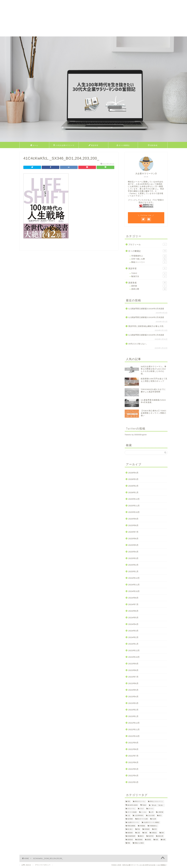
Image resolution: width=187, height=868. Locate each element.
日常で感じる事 (149, 259)
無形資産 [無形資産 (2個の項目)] (130, 833)
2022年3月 (133, 782)
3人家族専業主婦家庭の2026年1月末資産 (146, 335)
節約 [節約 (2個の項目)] (163, 833)
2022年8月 (133, 749)
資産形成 (153, 145)
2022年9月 (133, 743)
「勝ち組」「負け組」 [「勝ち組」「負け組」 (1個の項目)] (157, 805)
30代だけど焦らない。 (138, 344)
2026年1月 (133, 492)
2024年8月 (133, 598)
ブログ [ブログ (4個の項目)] (142, 809)
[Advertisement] (78, 18)
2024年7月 (133, 604)
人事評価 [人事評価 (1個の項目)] (161, 812)
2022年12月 (134, 723)
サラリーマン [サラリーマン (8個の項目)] (131, 809)
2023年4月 (133, 697)
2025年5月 (133, 545)
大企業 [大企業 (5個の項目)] (154, 819)
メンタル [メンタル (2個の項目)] (144, 812)
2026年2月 (133, 486)
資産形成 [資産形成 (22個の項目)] (130, 840)
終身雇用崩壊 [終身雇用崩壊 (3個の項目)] (131, 836)
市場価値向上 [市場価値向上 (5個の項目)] (153, 826)
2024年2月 (133, 637)
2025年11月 (134, 506)
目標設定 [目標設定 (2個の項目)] (154, 833)
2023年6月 (133, 683)
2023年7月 (133, 677)
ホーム (34, 145)
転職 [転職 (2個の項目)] (164, 840)
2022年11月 (134, 729)
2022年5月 (133, 769)
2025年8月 (133, 525)
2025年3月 (133, 558)
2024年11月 (134, 585)
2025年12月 (134, 499)
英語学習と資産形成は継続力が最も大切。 (147, 326)
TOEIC (149, 273)
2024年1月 (133, 644)
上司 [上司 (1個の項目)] (152, 812)
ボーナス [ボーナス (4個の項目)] (151, 809)
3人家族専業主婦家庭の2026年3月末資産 (146, 309)
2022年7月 (133, 756)
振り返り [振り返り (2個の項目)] (130, 829)
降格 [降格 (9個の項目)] (129, 843)
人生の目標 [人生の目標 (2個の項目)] (151, 815)
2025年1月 (133, 571)
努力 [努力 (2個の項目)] (160, 815)
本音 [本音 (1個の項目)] (155, 829)
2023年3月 (133, 703)
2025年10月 (134, 512)
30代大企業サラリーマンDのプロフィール (64, 146)
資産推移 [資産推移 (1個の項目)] (140, 840)
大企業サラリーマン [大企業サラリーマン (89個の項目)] (133, 822)
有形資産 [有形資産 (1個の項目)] (147, 829)
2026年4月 (133, 473)
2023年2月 (133, 710)
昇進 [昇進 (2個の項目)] (138, 829)
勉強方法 (149, 276)
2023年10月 (134, 657)
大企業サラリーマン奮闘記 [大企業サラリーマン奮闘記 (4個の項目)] (151, 822)
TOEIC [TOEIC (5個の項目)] (144, 805)
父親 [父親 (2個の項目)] (138, 833)
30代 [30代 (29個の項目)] (129, 802)
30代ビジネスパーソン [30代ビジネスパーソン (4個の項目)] (156, 802)
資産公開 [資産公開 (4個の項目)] (161, 836)
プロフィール (148, 244)
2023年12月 (134, 650)
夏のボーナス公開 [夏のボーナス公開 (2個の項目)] (142, 819)
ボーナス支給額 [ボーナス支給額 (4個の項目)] (132, 812)
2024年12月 (134, 578)
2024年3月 (133, 631)
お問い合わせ (26, 865)
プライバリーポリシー (43, 865)
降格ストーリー (149, 262)
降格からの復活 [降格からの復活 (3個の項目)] (139, 843)
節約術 (149, 286)
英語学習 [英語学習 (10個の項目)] (151, 836)
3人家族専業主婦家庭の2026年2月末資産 (146, 317)
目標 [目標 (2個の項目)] (146, 833)
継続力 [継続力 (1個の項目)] (142, 836)
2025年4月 (133, 552)
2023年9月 (133, 664)
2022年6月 (133, 762)
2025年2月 (133, 565)
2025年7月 (133, 532)
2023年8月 (133, 670)
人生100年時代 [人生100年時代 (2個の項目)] (139, 815)
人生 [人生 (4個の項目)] (129, 815)
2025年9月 (133, 519)
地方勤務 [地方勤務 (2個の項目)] (130, 819)
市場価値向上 (149, 256)
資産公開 (149, 289)
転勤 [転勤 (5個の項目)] (157, 840)
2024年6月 (133, 611)
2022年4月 (133, 776)
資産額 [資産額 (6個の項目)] (149, 840)
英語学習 (94, 145)
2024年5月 (133, 618)
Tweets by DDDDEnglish (136, 435)
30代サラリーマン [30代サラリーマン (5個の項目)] (140, 802)
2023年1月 (133, 716)
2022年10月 (134, 736)
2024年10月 (134, 591)
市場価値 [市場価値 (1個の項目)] (142, 826)
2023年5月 (133, 690)
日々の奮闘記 (123, 145)
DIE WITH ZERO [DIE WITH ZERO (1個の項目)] (133, 805)
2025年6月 (133, 539)
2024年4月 (133, 624)
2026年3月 (133, 479)
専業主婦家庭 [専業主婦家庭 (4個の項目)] (131, 826)
